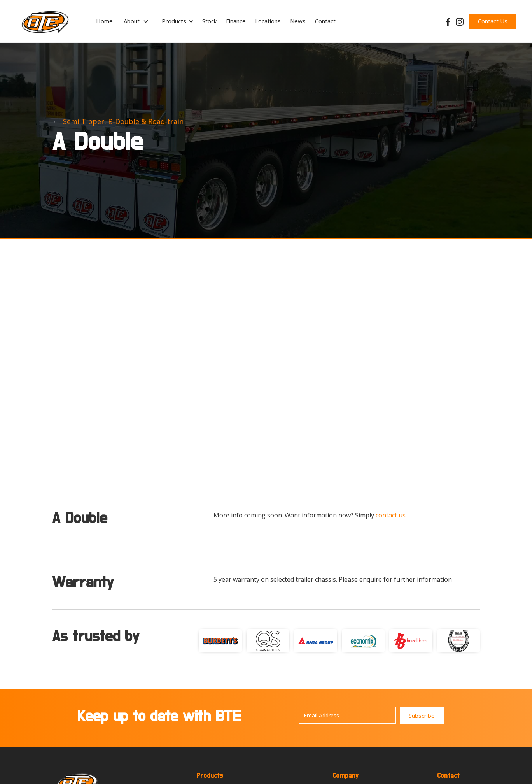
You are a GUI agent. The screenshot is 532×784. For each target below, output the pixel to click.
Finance (236, 21)
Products (174, 21)
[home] (45, 21)
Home (104, 21)
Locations (268, 21)
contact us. (391, 515)
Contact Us (493, 21)
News (298, 21)
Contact (325, 21)
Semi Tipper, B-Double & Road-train (123, 121)
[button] (136, 21)
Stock (209, 21)
